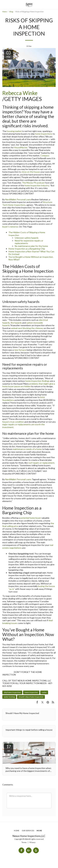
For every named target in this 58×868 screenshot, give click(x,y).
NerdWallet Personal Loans (18, 199)
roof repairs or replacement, (42, 463)
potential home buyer (31, 518)
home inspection (31, 692)
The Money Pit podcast (33, 183)
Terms (24, 842)
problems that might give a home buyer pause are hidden (29, 385)
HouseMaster (21, 147)
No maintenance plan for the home (31, 246)
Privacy (32, 842)
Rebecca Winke (20, 93)
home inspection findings (38, 381)
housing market (14, 131)
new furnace (20, 350)
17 (9, 748)
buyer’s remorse (10, 227)
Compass (45, 155)
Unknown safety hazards (27, 238)
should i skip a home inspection (31, 697)
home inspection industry (37, 185)
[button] (3, 5)
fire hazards (16, 323)
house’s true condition (13, 422)
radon (44, 692)
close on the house (31, 172)
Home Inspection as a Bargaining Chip (27, 249)
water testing (9, 697)
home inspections (44, 134)
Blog (11, 12)
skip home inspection (12, 692)
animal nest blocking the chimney (27, 328)
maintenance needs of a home (27, 449)
